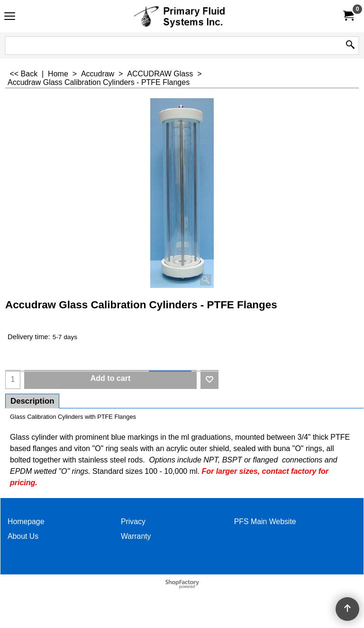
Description (32, 401)
